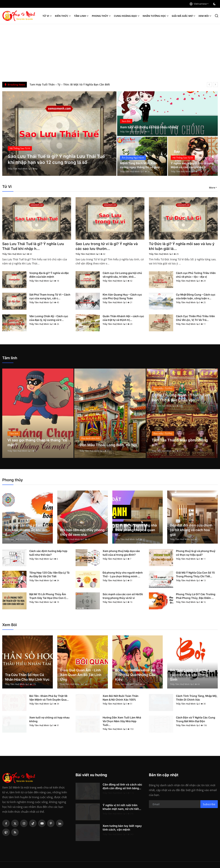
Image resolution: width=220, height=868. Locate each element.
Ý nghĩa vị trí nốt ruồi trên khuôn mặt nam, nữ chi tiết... (122, 807)
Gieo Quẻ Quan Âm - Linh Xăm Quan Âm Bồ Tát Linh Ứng (81, 675)
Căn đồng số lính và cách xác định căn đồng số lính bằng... (122, 787)
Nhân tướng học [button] (156, 16)
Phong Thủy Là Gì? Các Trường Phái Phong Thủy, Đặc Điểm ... (196, 596)
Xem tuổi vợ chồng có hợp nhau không (150, 127)
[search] (217, 16)
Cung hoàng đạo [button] (127, 16)
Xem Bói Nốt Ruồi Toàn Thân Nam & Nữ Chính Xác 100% (121, 698)
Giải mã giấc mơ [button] (184, 16)
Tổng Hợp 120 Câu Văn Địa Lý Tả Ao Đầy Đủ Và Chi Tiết (49, 575)
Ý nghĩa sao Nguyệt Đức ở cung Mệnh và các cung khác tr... (192, 163)
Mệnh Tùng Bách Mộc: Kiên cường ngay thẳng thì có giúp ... (141, 163)
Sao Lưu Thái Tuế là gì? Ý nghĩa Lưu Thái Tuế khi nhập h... (34, 246)
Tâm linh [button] (81, 16)
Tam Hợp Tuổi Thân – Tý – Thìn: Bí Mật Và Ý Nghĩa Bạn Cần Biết (70, 84)
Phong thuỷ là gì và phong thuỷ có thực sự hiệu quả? (196, 553)
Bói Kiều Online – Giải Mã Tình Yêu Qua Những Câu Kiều (135, 675)
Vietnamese (198, 4)
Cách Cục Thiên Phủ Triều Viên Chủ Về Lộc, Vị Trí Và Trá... (195, 318)
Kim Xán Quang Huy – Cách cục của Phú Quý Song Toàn (122, 297)
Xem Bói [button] (205, 16)
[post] (59, 134)
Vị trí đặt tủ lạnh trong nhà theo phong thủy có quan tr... (136, 530)
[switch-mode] (215, 4)
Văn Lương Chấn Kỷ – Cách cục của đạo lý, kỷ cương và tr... (49, 318)
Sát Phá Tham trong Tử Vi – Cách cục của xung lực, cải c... (50, 297)
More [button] (212, 188)
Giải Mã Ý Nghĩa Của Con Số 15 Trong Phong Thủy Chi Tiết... (195, 575)
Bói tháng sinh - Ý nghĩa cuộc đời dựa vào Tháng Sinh (189, 675)
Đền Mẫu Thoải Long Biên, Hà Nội (109, 445)
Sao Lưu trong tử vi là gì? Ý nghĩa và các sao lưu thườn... (108, 246)
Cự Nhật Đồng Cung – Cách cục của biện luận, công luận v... (196, 297)
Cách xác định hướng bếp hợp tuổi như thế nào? (48, 553)
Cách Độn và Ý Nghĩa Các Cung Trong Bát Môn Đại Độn (196, 720)
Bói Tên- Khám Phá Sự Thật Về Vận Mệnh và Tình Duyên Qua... (49, 698)
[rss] (15, 833)
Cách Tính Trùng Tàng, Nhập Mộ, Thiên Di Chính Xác (197, 698)
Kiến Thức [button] (63, 16)
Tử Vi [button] (47, 16)
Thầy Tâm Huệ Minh (18, 169)
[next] (215, 85)
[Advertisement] (110, 52)
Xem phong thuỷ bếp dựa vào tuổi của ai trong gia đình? (121, 553)
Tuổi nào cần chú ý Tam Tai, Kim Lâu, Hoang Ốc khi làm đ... (27, 530)
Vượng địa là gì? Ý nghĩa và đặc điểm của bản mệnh (49, 275)
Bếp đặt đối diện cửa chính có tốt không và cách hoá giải (191, 530)
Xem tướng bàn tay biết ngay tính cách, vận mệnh (122, 828)
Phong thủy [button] (101, 16)
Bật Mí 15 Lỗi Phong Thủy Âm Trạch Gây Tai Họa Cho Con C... (49, 596)
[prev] (209, 85)
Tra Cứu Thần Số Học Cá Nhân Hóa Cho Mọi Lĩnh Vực (27, 677)
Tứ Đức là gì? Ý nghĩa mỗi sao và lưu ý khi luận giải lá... (183, 246)
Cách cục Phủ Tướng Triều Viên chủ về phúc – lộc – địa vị (196, 275)
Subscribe (209, 804)
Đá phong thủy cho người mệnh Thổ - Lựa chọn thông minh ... (123, 575)
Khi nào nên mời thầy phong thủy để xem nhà (82, 532)
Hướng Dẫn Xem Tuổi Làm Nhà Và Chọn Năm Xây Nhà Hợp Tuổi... (122, 722)
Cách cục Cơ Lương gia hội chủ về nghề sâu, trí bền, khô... (122, 275)
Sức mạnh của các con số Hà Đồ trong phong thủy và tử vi (123, 596)
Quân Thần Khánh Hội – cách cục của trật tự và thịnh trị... (123, 318)
